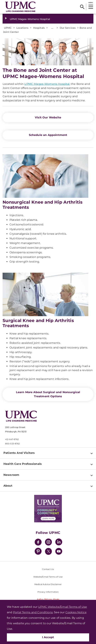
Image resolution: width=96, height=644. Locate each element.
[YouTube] (59, 552)
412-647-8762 (12, 439)
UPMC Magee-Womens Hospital (30, 19)
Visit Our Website (48, 117)
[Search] (82, 7)
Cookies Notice (76, 612)
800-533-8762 (12, 444)
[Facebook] (38, 543)
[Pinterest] (38, 552)
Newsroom (11, 475)
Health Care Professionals (23, 464)
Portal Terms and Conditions (33, 612)
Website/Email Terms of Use (48, 577)
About (8, 486)
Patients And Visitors (19, 453)
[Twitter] (48, 551)
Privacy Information (48, 592)
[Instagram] (48, 543)
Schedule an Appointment (48, 135)
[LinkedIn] (59, 543)
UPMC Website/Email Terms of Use (63, 607)
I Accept (48, 637)
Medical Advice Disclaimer (48, 584)
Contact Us (48, 569)
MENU (91, 3)
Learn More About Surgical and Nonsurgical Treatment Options (48, 394)
